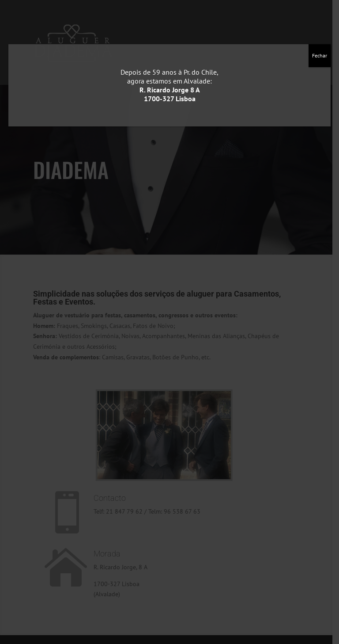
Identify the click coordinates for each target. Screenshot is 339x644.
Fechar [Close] (320, 55)
